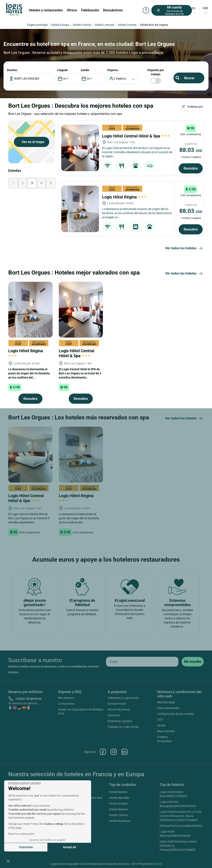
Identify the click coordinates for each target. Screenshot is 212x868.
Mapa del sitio (166, 731)
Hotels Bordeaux (120, 821)
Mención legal (166, 702)
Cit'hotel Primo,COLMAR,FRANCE (181, 826)
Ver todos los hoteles (184, 248)
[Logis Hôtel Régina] (80, 209)
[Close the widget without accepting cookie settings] (25, 783)
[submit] (193, 662)
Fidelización (90, 10)
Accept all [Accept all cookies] (69, 847)
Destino (12, 70)
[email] (142, 662)
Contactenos (66, 704)
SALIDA (85, 70)
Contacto (114, 715)
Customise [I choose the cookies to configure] (26, 847)
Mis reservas (66, 698)
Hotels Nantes (118, 792)
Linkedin (124, 752)
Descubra (191, 168)
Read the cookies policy (21, 834)
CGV (160, 720)
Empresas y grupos (120, 721)
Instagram (114, 752)
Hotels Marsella (119, 798)
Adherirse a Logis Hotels (123, 698)
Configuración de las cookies (175, 714)
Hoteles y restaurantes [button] (46, 10)
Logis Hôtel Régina (124, 197)
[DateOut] (93, 79)
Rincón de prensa (119, 709)
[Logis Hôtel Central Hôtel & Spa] (80, 148)
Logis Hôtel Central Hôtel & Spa (136, 136)
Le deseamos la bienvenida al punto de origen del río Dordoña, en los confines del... (29, 373)
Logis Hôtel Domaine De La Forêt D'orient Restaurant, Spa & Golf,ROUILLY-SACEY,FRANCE (181, 816)
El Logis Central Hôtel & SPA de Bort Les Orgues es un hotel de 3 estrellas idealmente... (80, 373)
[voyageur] (122, 79)
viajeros (113, 70)
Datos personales (168, 708)
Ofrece (72, 10)
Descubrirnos (113, 10)
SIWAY (158, 864)
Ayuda (161, 725)
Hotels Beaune (118, 809)
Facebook (103, 752)
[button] (8, 861)
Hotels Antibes (118, 804)
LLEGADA (62, 70)
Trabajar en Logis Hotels (123, 727)
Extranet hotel (117, 704)
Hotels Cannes (118, 815)
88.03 (191, 150)
